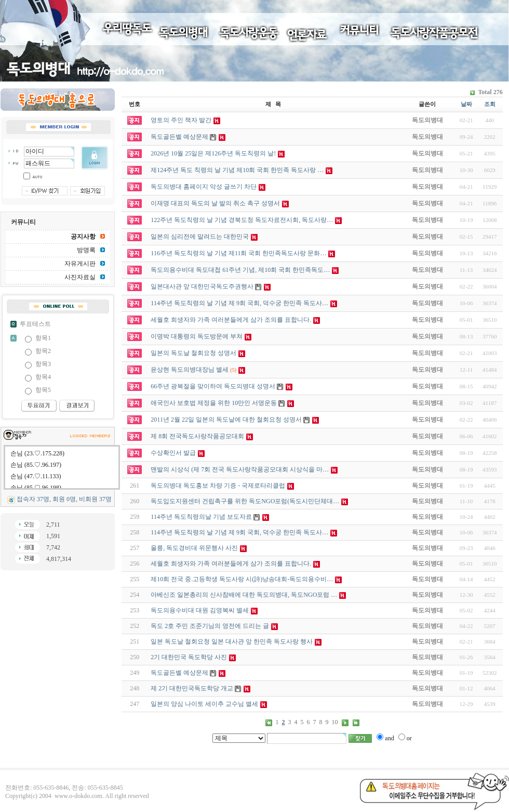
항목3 (43, 364)
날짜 (466, 104)
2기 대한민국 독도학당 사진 (189, 657)
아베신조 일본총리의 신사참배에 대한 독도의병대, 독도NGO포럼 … (244, 595)
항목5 (43, 390)
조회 (490, 104)
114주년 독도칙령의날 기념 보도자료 (201, 517)
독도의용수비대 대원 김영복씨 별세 (200, 610)
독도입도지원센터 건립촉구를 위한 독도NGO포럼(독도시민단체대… (245, 501)
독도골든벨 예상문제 (179, 673)
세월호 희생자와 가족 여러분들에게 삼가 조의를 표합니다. (231, 564)
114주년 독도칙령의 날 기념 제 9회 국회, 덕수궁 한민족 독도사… (239, 532)
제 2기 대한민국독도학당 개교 (192, 688)
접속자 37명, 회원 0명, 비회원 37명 (64, 499)
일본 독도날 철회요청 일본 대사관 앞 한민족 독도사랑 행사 (232, 641)
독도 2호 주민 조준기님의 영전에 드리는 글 (210, 626)
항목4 (43, 377)
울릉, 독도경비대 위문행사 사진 (194, 548)
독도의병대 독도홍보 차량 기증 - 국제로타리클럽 (218, 486)
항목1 (43, 338)
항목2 (43, 351)
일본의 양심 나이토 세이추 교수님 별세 (204, 704)
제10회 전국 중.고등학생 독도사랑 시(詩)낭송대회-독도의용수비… (242, 579)
